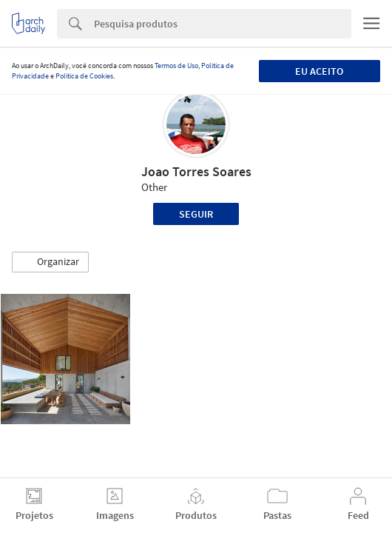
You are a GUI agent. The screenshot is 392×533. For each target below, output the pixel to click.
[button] (50, 262)
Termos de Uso (176, 66)
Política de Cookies (84, 76)
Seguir (196, 214)
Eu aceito (319, 71)
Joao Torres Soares (196, 171)
